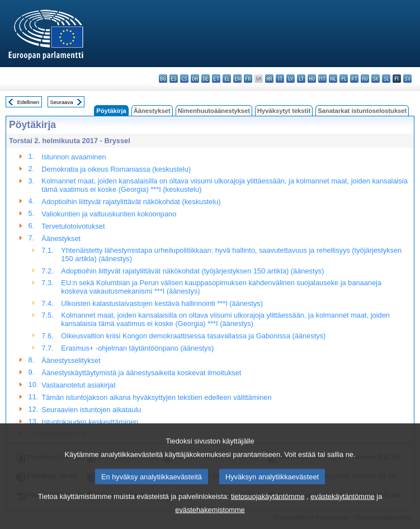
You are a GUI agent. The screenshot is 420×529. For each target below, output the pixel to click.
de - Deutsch (206, 79)
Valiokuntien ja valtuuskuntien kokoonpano (109, 214)
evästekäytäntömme (343, 509)
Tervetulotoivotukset (73, 226)
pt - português (354, 79)
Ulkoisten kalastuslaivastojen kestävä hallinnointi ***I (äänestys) (162, 303)
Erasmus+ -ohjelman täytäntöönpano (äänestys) (137, 348)
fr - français (248, 79)
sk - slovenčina (376, 79)
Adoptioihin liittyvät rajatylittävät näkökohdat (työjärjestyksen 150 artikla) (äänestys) (192, 271)
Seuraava (62, 102)
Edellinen (28, 102)
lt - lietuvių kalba (301, 79)
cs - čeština (184, 79)
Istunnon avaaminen (74, 157)
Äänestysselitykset (71, 360)
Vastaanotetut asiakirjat (78, 385)
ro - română (365, 79)
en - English (237, 79)
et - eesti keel (216, 79)
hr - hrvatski (269, 79)
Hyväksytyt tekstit (284, 111)
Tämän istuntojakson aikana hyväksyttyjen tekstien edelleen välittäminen (156, 397)
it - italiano (280, 79)
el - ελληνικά (227, 79)
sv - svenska (407, 79)
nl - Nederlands (333, 79)
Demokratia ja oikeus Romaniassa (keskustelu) (116, 169)
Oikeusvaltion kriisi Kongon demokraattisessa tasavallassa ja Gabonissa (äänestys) (193, 336)
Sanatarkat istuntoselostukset (362, 111)
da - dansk (195, 79)
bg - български (163, 79)
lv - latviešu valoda (291, 79)
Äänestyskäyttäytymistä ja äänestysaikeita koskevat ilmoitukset (141, 373)
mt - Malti (322, 79)
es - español (174, 79)
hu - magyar (312, 79)
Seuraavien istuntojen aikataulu (91, 410)
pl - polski (344, 79)
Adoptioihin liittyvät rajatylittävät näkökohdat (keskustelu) (131, 202)
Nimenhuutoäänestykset (214, 111)
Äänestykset (152, 111)
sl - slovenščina (386, 79)
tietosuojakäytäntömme (268, 509)
